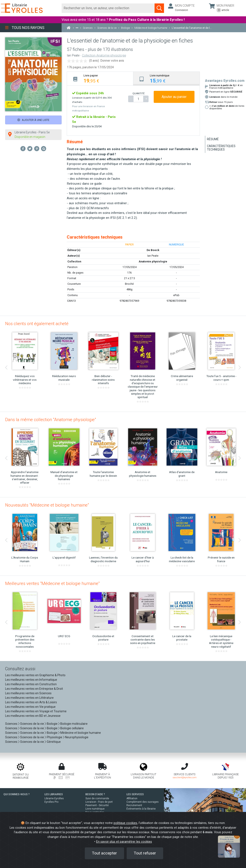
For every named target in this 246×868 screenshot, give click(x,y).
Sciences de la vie (32, 724)
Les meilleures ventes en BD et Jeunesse (33, 716)
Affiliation (132, 798)
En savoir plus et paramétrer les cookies (124, 842)
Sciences (12, 724)
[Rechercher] (108, 8)
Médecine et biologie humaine (81, 733)
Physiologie (55, 737)
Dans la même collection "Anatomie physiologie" (51, 420)
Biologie (52, 724)
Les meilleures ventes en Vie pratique (30, 707)
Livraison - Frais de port (99, 802)
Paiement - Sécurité (97, 805)
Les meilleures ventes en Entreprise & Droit (34, 689)
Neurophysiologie (77, 737)
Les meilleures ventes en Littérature (29, 698)
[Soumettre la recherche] (159, 8)
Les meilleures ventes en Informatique (31, 680)
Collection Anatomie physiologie (104, 56)
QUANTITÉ (138, 93)
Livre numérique (95, 809)
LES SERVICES (135, 794)
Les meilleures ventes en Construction (31, 684)
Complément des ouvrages (143, 802)
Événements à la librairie (141, 809)
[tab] (100, 78)
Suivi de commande (97, 798)
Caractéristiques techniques (221, 148)
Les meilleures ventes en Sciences (28, 693)
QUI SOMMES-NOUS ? (17, 794)
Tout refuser (145, 853)
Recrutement (134, 805)
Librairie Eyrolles (54, 798)
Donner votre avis (112, 61)
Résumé (213, 139)
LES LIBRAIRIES (54, 794)
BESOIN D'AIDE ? (95, 794)
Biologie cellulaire (72, 728)
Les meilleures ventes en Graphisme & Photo (35, 675)
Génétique (54, 742)
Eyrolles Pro (51, 802)
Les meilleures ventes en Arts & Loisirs (31, 702)
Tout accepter (104, 853)
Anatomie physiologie (153, 261)
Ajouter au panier (174, 97)
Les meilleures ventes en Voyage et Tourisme (36, 711)
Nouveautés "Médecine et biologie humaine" (47, 505)
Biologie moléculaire (74, 724)
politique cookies (125, 823)
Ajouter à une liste (33, 120)
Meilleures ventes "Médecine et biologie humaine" (52, 583)
